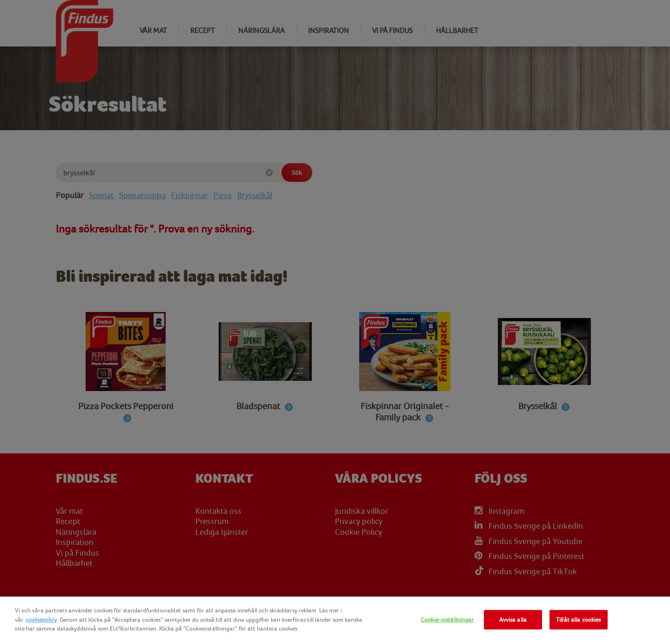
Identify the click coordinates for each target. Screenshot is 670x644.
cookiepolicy (41, 620)
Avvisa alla (513, 620)
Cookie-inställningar (447, 620)
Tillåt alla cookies (578, 620)
